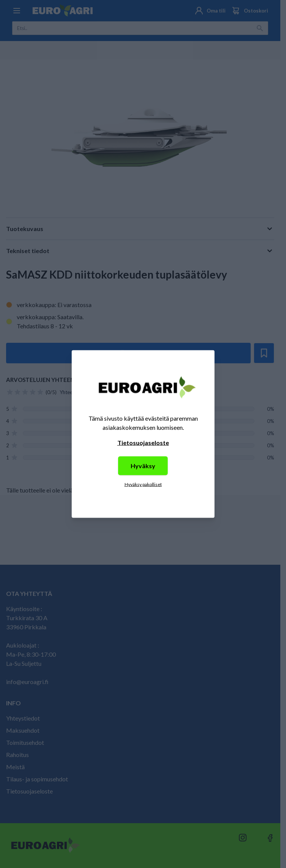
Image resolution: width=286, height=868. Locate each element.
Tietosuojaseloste (143, 443)
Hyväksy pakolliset (143, 484)
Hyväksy (143, 466)
